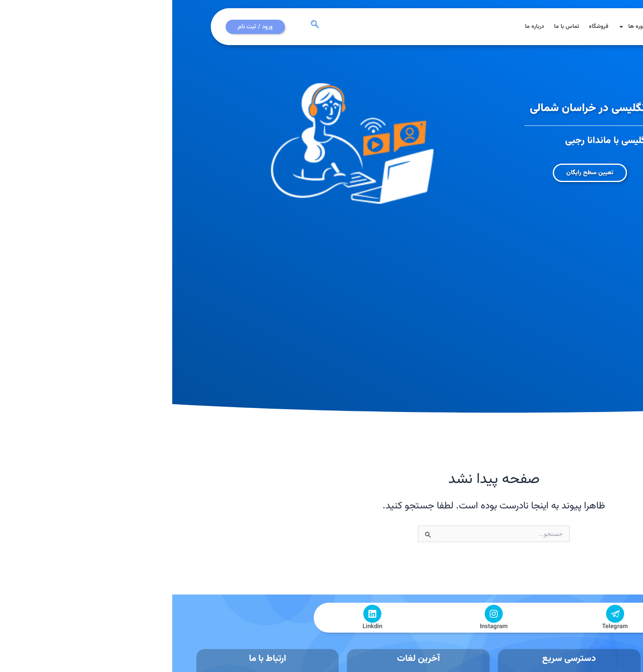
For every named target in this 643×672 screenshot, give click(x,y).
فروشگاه (426, 27)
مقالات (491, 27)
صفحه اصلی (523, 27)
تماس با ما (394, 27)
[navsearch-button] (143, 27)
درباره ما (362, 27)
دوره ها (460, 27)
